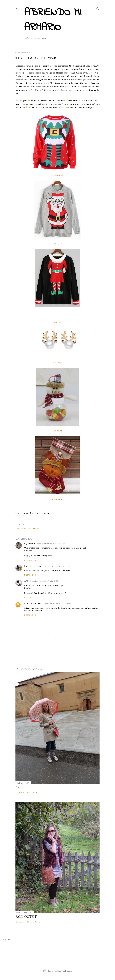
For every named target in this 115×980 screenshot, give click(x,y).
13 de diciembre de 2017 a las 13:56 (44, 581)
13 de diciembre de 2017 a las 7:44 (51, 544)
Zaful (29, 107)
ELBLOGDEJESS (33, 604)
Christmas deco (58, 499)
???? (18, 787)
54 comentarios (33, 792)
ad (25, 528)
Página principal (36, 39)
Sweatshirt (58, 175)
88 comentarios (33, 922)
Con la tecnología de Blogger (58, 971)
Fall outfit (26, 916)
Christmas (64, 107)
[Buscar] (98, 8)
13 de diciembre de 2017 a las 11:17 (56, 566)
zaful (38, 528)
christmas (31, 528)
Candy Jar (57, 431)
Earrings (57, 362)
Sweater (58, 244)
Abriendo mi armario (53, 20)
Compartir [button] (20, 524)
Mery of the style (33, 566)
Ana (26, 581)
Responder (30, 560)
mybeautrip (30, 543)
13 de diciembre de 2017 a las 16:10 (57, 604)
